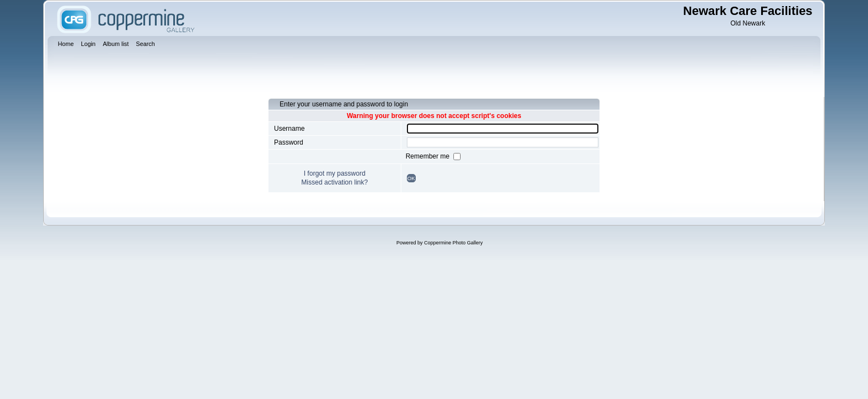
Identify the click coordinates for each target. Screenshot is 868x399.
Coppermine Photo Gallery (453, 243)
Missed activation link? (334, 182)
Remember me (429, 156)
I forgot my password (335, 173)
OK (411, 178)
